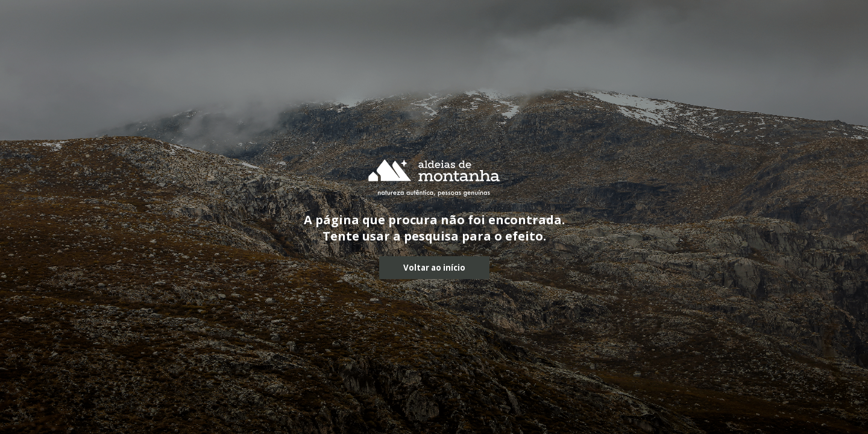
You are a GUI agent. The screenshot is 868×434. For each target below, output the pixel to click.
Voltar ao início (434, 268)
